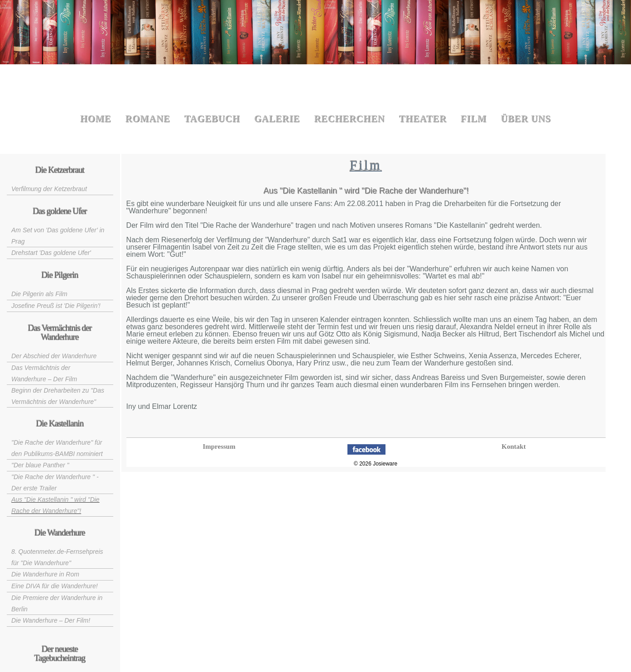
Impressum (219, 446)
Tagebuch (212, 119)
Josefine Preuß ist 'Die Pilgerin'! (56, 306)
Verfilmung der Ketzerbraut (49, 189)
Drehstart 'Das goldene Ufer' (51, 253)
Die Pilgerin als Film (39, 294)
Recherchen (349, 119)
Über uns (526, 119)
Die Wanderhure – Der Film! (51, 620)
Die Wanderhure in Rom (45, 574)
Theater (423, 119)
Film (474, 119)
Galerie (277, 119)
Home (96, 119)
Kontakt (513, 446)
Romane (148, 119)
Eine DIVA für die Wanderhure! (55, 586)
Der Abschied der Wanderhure (54, 356)
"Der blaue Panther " (40, 465)
